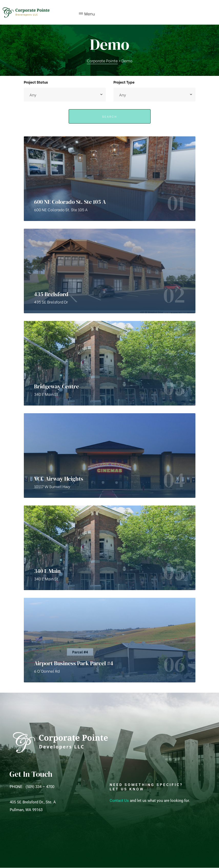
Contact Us (119, 801)
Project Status (36, 82)
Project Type (124, 82)
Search (110, 116)
